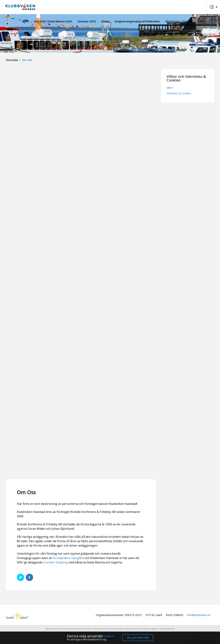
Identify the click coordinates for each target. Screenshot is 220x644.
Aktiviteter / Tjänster (179, 21)
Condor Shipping (56, 562)
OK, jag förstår (138, 638)
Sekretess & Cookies (179, 93)
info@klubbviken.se (199, 615)
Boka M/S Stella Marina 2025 (53, 21)
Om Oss (215, 21)
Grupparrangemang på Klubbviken (137, 21)
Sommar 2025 (87, 21)
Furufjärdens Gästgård (68, 558)
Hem (26, 21)
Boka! (105, 21)
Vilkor (170, 88)
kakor (109, 636)
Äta (202, 21)
